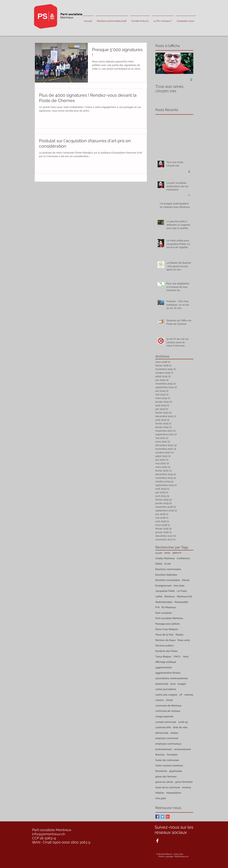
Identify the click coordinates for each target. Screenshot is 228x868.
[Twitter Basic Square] (162, 817)
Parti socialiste (164, 613)
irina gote (161, 798)
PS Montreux (169, 607)
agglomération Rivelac (168, 673)
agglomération (164, 667)
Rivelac (180, 635)
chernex (189, 695)
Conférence (183, 558)
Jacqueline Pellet (165, 591)
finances (160, 755)
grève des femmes (166, 777)
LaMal (159, 596)
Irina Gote (179, 586)
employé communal (167, 738)
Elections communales (168, 569)
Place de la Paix (164, 635)
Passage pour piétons (168, 624)
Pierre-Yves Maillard (167, 629)
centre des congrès (166, 695)
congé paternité (164, 716)
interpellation (174, 793)
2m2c (167, 553)
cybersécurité (163, 727)
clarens (159, 700)
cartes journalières (166, 689)
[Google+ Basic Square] (168, 817)
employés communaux (168, 744)
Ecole (168, 564)
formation (172, 755)
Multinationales (164, 602)
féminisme (161, 771)
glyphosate (176, 771)
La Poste (182, 591)
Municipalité (181, 602)
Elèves (186, 580)
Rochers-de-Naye (165, 640)
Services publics (165, 645)
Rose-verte (184, 640)
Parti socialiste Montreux (169, 618)
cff (181, 695)
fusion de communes (167, 760)
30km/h (177, 553)
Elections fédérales (166, 575)
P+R (157, 607)
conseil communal (166, 722)
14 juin (159, 553)
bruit (173, 684)
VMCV (177, 657)
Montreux (170, 596)
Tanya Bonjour (163, 657)
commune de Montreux (168, 706)
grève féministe (184, 782)
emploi (174, 733)
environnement (164, 749)
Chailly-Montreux (165, 558)
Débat (159, 564)
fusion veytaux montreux (169, 765)
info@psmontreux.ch (49, 834)
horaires (187, 787)
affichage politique (166, 662)
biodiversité (162, 684)
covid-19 (183, 722)
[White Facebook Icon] (157, 841)
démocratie (162, 733)
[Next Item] (188, 63)
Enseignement (163, 586)
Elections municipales (168, 580)
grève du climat (164, 782)
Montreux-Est (185, 596)
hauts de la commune (168, 787)
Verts (186, 657)
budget (182, 684)
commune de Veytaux (168, 711)
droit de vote (180, 727)
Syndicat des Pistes (166, 651)
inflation (160, 793)
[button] (140, 20)
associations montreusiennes (172, 678)
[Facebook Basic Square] (157, 817)
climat (169, 700)
